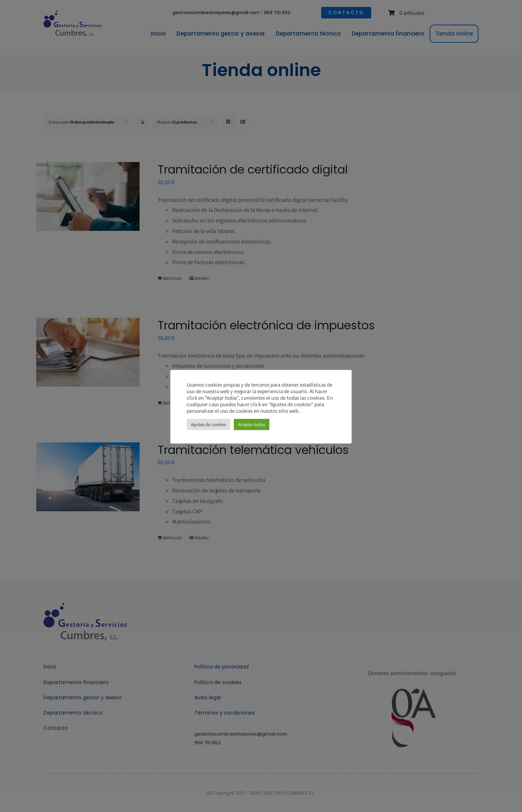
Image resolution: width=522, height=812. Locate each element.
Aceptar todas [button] (252, 424)
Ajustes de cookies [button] (208, 424)
